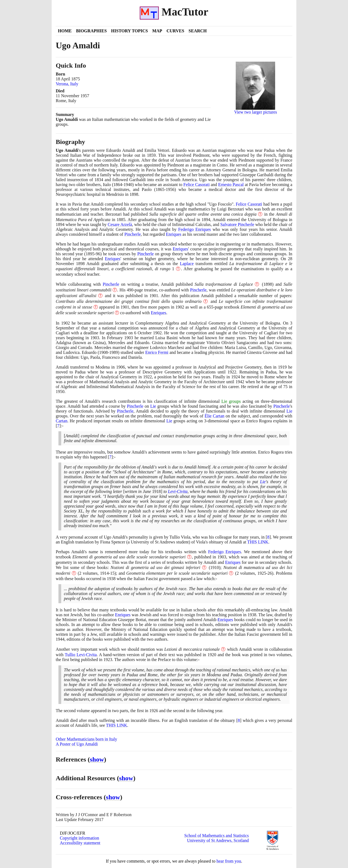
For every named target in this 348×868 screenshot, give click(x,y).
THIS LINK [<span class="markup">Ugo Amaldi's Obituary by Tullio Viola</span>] (258, 542)
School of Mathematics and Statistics (217, 836)
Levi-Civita (178, 491)
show (97, 759)
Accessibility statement (80, 843)
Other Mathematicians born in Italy (86, 739)
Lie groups (231, 401)
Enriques (174, 234)
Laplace (187, 264)
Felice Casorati (197, 185)
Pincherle (132, 234)
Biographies (91, 31)
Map (157, 31)
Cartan (62, 421)
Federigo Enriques (195, 229)
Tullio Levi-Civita (81, 655)
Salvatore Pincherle (237, 224)
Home (65, 31)
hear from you (229, 861)
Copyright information (79, 838)
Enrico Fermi (157, 352)
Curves (175, 31)
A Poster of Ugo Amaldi (77, 744)
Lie (153, 406)
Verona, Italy (67, 84)
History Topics (130, 31)
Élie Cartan (214, 416)
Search (198, 31)
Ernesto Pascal (231, 185)
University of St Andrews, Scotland (218, 840)
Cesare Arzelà (120, 224)
